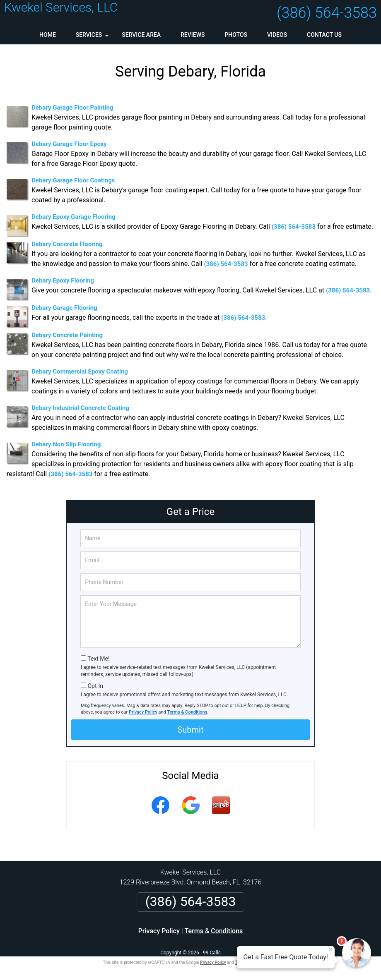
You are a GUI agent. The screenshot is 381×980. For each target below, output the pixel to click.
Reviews (193, 35)
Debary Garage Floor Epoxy (69, 144)
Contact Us (324, 35)
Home (48, 35)
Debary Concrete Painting (67, 335)
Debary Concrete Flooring (67, 244)
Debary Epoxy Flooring (63, 280)
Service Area (141, 35)
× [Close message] (330, 949)
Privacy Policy (143, 712)
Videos (277, 35)
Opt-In (95, 686)
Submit (190, 730)
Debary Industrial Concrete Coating (80, 408)
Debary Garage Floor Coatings (73, 180)
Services (93, 38)
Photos (236, 35)
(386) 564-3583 (327, 13)
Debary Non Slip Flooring (66, 444)
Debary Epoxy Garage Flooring (74, 217)
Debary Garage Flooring (64, 308)
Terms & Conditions (187, 712)
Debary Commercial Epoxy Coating (80, 371)
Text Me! (98, 659)
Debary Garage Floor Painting (72, 108)
